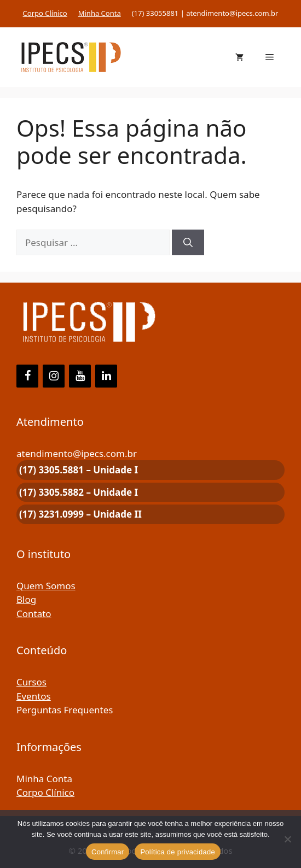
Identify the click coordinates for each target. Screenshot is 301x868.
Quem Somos (46, 586)
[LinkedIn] (106, 376)
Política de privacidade (178, 852)
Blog (26, 599)
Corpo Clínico (45, 13)
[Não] (287, 839)
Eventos (34, 696)
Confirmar (108, 852)
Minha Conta (100, 13)
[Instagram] (54, 376)
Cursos (31, 682)
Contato (34, 614)
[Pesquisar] (188, 243)
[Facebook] (27, 376)
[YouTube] (80, 376)
